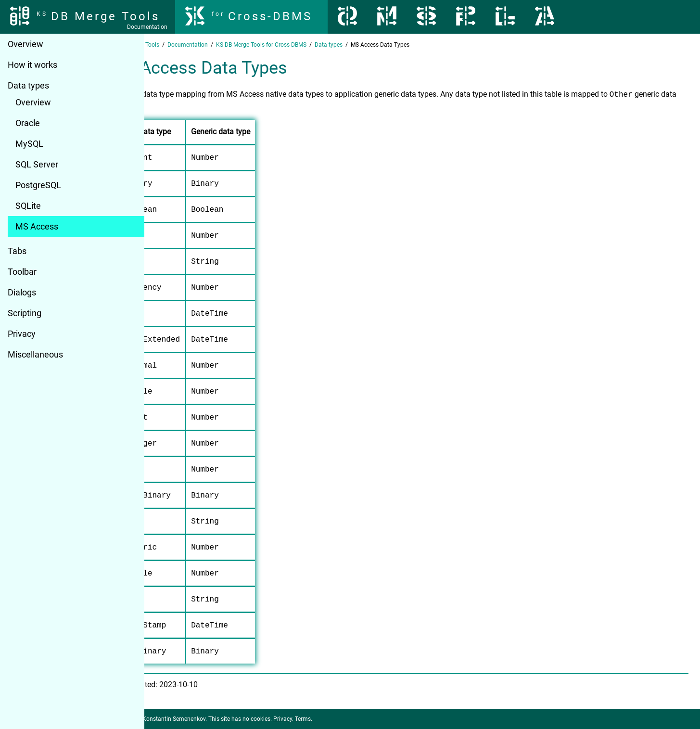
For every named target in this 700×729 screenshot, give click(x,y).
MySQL (29, 144)
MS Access (37, 226)
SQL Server (37, 164)
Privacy (22, 334)
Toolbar (22, 272)
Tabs (17, 251)
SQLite (28, 206)
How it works (32, 65)
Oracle (28, 123)
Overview (25, 44)
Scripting (25, 313)
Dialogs (22, 292)
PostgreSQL (38, 185)
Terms (348, 719)
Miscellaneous (35, 354)
